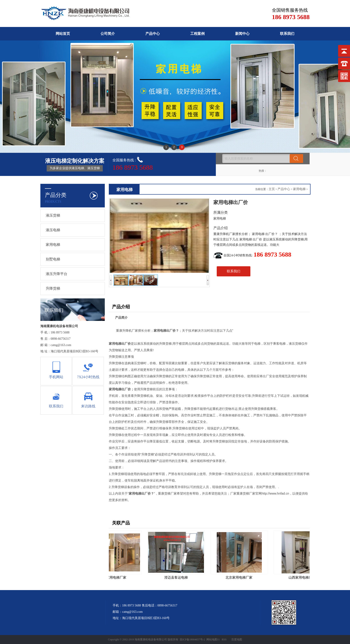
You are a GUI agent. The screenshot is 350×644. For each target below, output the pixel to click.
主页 (272, 189)
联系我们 (287, 34)
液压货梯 (53, 215)
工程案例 (197, 34)
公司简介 (108, 34)
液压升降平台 (57, 274)
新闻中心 (242, 34)
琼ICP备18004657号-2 (192, 640)
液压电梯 (53, 230)
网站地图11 (213, 640)
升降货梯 (53, 288)
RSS (224, 640)
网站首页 (63, 34)
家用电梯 (53, 245)
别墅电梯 (53, 259)
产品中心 (153, 34)
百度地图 (237, 640)
